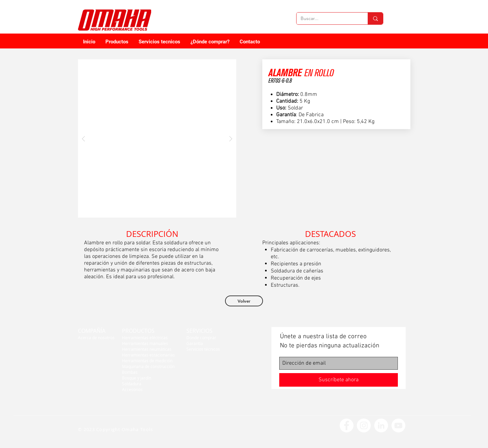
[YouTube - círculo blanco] (398, 425)
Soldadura (132, 384)
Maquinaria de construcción (148, 366)
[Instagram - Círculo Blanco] (364, 425)
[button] (157, 138)
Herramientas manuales (145, 343)
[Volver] (244, 301)
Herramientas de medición (147, 361)
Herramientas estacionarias (148, 355)
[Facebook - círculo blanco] (347, 425)
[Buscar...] (327, 19)
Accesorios (132, 389)
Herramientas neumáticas (147, 349)
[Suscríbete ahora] (339, 380)
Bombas (130, 372)
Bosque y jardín (137, 378)
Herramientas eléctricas (145, 338)
